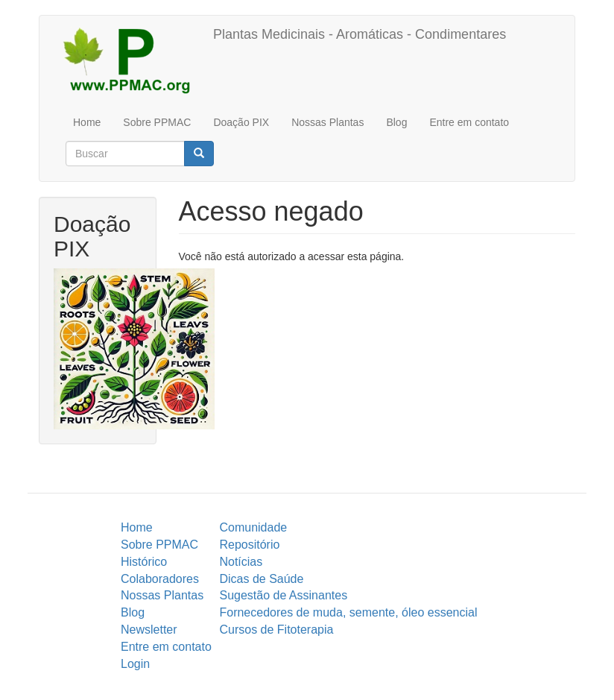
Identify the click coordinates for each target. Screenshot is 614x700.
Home (87, 122)
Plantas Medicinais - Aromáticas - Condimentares (360, 34)
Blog (396, 122)
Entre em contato (469, 122)
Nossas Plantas (327, 122)
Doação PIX (241, 122)
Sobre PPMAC (157, 122)
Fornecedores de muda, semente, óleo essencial (348, 612)
